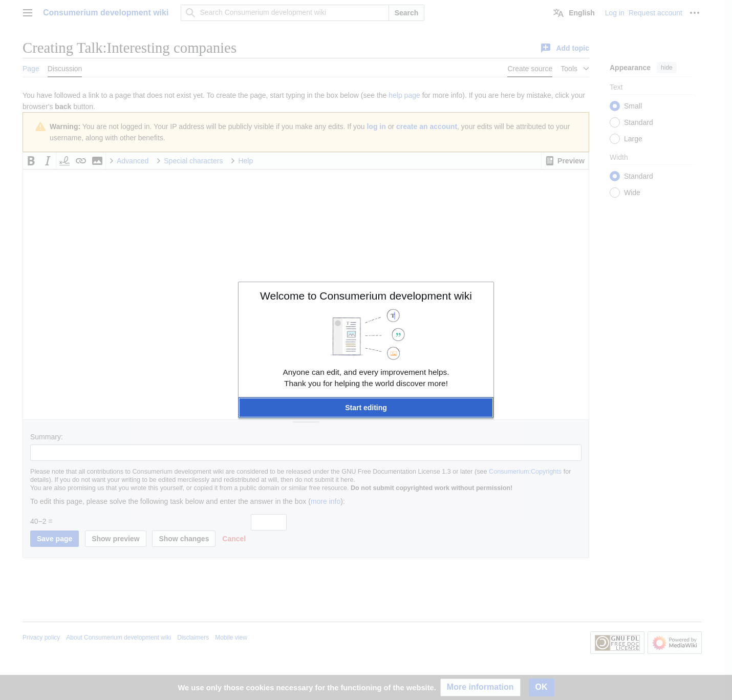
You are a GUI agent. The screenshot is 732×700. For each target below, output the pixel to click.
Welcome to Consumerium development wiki (366, 296)
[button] (366, 408)
